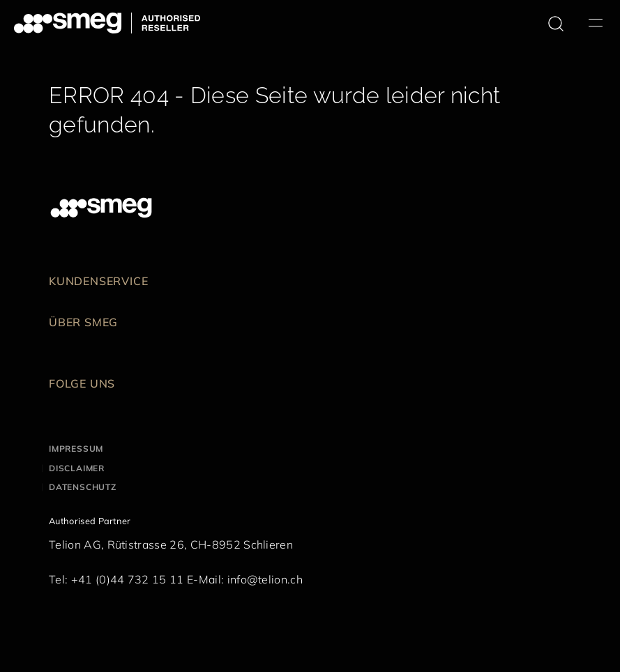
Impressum (76, 449)
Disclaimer (77, 468)
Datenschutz (83, 487)
